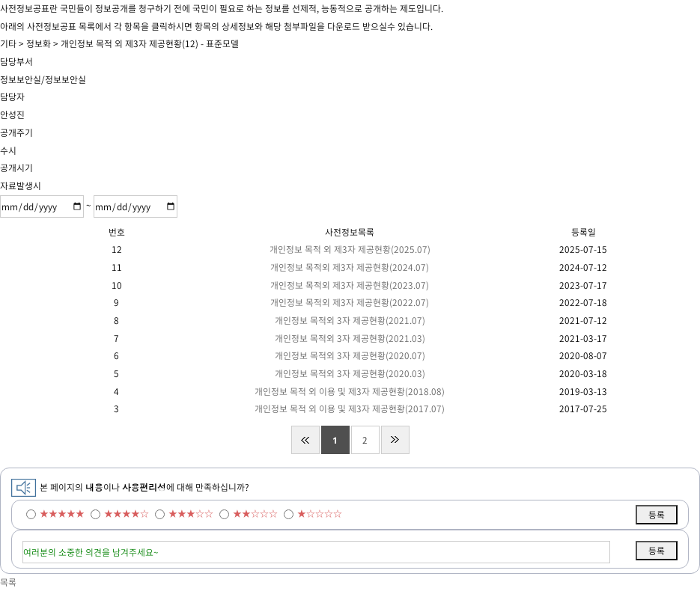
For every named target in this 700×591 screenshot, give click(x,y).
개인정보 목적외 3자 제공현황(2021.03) (350, 338)
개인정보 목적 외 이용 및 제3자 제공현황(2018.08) (350, 391)
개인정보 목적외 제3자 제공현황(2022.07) (350, 302)
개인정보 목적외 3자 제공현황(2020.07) (350, 355)
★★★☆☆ (191, 513)
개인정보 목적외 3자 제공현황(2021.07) (350, 320)
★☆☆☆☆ (320, 513)
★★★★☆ (127, 513)
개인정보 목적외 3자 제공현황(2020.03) (350, 373)
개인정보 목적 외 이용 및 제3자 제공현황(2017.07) (350, 408)
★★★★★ (62, 513)
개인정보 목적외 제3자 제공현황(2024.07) (350, 267)
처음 (305, 440)
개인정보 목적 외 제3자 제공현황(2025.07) (350, 249)
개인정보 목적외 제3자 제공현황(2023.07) (350, 285)
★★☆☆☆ (255, 513)
